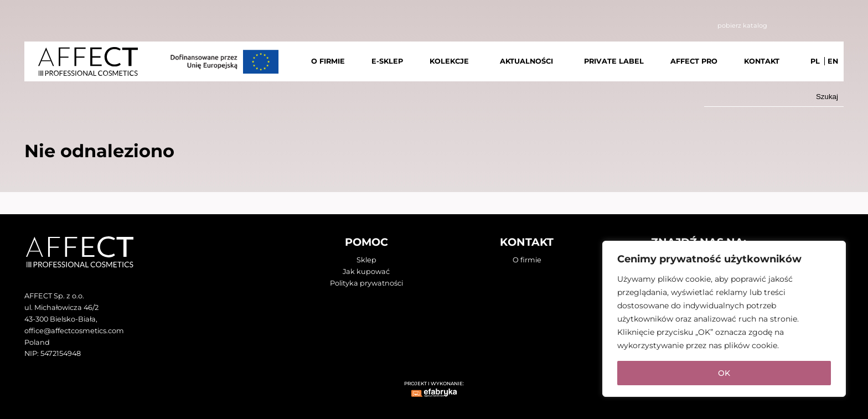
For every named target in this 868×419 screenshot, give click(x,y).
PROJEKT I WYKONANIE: (434, 383)
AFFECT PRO (694, 61)
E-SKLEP (387, 61)
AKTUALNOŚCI (526, 61)
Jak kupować (366, 271)
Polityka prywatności (366, 283)
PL (815, 61)
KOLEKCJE (449, 61)
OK (724, 373)
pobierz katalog (742, 25)
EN (833, 61)
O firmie (527, 260)
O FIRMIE (328, 61)
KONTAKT (762, 61)
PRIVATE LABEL (614, 61)
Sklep (366, 260)
